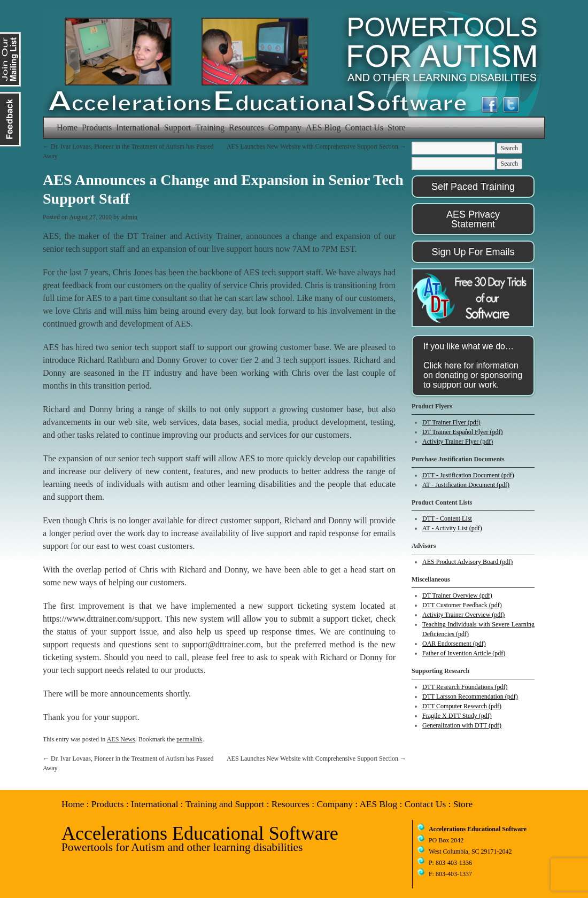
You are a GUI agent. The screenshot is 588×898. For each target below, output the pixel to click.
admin (129, 217)
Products (97, 127)
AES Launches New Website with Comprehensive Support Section (316, 146)
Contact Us (364, 127)
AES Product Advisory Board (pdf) (467, 562)
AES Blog (323, 127)
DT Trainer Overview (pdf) (457, 595)
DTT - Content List (447, 518)
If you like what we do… (473, 365)
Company (285, 127)
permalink (189, 739)
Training (210, 127)
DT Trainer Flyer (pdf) (451, 422)
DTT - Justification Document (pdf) (468, 475)
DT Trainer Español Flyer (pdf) (462, 432)
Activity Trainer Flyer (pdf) (458, 442)
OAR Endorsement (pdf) (454, 644)
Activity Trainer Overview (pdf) (463, 615)
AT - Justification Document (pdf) (466, 485)
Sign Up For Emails (473, 252)
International (138, 127)
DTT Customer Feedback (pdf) (462, 605)
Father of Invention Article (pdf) (464, 653)
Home (67, 127)
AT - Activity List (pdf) (452, 528)
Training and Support (225, 804)
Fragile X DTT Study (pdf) (457, 716)
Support (178, 127)
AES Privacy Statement (473, 219)
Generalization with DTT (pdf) (462, 725)
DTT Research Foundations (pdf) (465, 687)
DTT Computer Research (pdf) (462, 706)
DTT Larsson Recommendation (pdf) (470, 696)
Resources (246, 127)
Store (397, 127)
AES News (121, 739)
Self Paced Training (473, 187)
